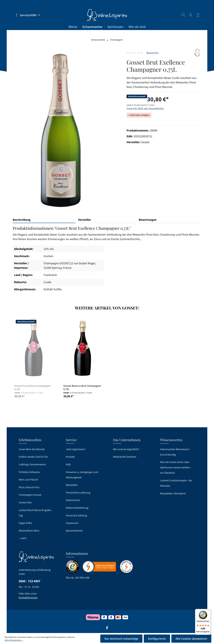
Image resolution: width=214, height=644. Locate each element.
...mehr (23, 538)
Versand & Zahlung (76, 515)
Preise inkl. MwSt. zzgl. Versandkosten (145, 108)
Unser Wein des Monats (32, 449)
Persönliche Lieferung (78, 493)
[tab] (44, 220)
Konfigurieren (157, 639)
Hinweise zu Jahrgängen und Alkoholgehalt (82, 475)
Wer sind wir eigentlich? (126, 449)
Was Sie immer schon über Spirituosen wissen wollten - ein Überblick (176, 467)
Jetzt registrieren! (76, 449)
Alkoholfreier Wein (29, 531)
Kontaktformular (28, 598)
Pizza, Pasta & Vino (29, 487)
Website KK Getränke (125, 457)
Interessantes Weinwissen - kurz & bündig (175, 452)
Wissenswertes (171, 440)
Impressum (72, 523)
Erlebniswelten (30, 440)
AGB (68, 464)
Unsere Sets (25, 502)
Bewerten (153, 53)
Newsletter (72, 485)
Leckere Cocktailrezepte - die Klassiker (176, 483)
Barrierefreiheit (74, 531)
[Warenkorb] (198, 15)
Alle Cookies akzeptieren (191, 639)
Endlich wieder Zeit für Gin (33, 457)
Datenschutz (73, 500)
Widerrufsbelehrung (77, 508)
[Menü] (209, 611)
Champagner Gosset (30, 495)
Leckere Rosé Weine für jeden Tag (35, 513)
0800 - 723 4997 (30, 581)
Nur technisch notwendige (121, 639)
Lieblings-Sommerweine (32, 464)
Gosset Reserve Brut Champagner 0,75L (82, 388)
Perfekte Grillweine (29, 472)
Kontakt (70, 457)
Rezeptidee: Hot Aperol (173, 493)
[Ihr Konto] (191, 15)
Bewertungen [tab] (148, 220)
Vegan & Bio (25, 523)
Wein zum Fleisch (28, 480)
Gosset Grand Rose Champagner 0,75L (33, 388)
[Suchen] (183, 15)
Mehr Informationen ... (14, 640)
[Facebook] (107, 629)
